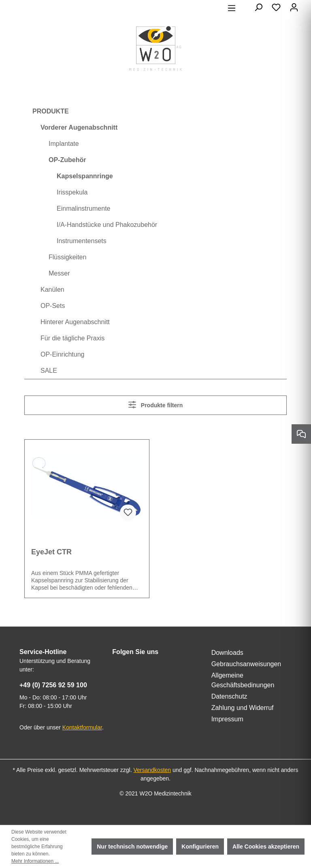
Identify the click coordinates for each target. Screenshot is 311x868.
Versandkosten (152, 770)
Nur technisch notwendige (132, 847)
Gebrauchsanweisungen (246, 664)
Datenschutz (229, 696)
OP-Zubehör (67, 160)
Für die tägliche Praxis (72, 338)
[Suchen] (258, 7)
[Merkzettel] (276, 7)
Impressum (227, 719)
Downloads (227, 653)
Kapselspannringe (85, 176)
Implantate (64, 144)
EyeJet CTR (51, 552)
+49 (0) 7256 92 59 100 (53, 685)
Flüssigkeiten (67, 257)
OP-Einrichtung (63, 354)
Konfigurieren (200, 847)
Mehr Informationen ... (35, 861)
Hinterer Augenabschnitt (75, 322)
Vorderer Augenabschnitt (79, 127)
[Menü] (232, 8)
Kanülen (52, 290)
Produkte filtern (156, 405)
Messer (59, 273)
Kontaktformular (82, 727)
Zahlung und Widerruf (243, 708)
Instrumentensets (82, 241)
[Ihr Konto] (294, 7)
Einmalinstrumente (84, 208)
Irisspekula (72, 192)
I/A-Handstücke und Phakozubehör (107, 225)
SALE (49, 371)
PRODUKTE (51, 111)
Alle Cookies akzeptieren (266, 847)
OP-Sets (53, 306)
